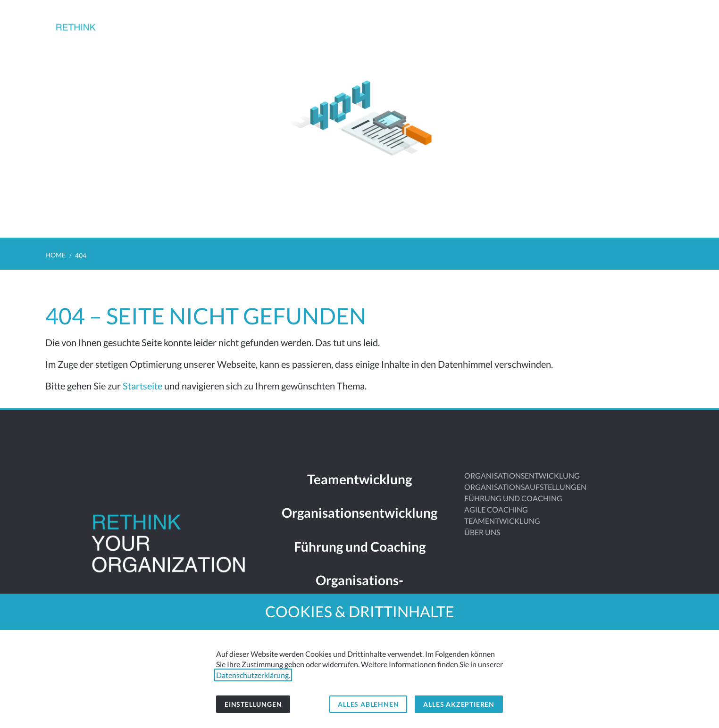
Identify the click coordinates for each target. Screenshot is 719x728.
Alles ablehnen (368, 704)
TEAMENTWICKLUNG (502, 521)
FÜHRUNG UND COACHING (513, 498)
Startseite (142, 386)
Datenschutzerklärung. (253, 675)
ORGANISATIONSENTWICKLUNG (522, 476)
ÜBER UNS (482, 532)
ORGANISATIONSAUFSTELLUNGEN (525, 487)
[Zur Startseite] (91, 34)
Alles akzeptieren (459, 704)
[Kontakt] (642, 23)
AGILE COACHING (496, 509)
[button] (666, 23)
